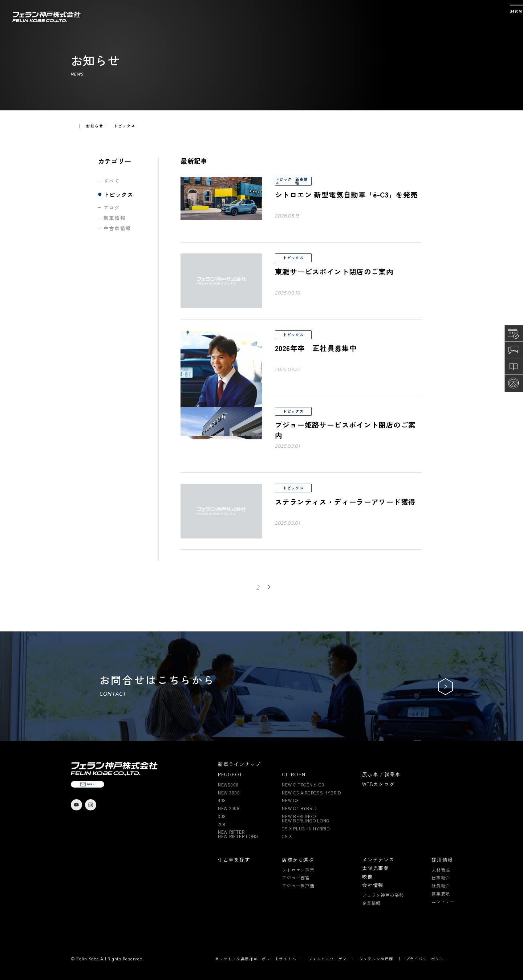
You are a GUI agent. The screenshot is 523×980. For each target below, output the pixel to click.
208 (222, 824)
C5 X (287, 836)
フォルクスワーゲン (328, 959)
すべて (112, 181)
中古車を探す (234, 860)
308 (222, 816)
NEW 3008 (229, 793)
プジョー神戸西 (298, 886)
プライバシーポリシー (427, 959)
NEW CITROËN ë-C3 (303, 785)
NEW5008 (228, 785)
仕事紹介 (441, 878)
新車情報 (115, 218)
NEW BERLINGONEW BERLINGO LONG (306, 818)
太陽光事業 (376, 868)
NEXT (280, 586)
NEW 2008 (229, 808)
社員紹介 (441, 886)
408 (222, 800)
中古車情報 (117, 228)
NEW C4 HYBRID (299, 808)
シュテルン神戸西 (376, 959)
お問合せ (113, 797)
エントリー (443, 902)
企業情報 (371, 903)
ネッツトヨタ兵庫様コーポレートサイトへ (256, 959)
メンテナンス (378, 860)
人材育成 (441, 870)
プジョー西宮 (296, 878)
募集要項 (441, 894)
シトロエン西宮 (298, 870)
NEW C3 (290, 800)
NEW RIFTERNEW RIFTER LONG (238, 834)
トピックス (119, 194)
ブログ (112, 208)
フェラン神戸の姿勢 (383, 895)
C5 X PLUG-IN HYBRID (306, 829)
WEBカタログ (378, 784)
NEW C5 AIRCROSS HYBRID (311, 793)
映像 (368, 877)
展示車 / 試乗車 (381, 774)
